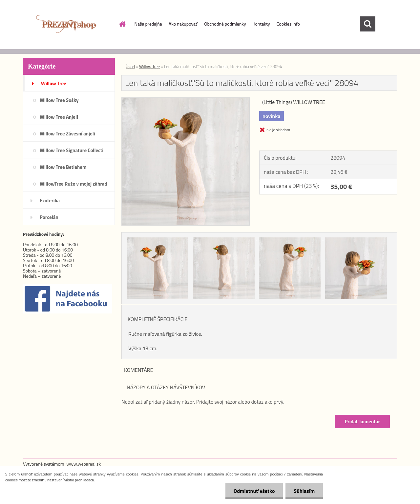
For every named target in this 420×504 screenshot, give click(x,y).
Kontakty (261, 24)
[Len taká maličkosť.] (186, 100)
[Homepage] (122, 24)
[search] (367, 24)
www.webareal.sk (84, 464)
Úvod (130, 67)
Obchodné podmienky (225, 24)
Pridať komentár (362, 422)
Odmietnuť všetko (254, 491)
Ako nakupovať (183, 24)
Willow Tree (149, 67)
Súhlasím (304, 491)
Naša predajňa (148, 24)
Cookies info (288, 24)
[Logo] (68, 24)
